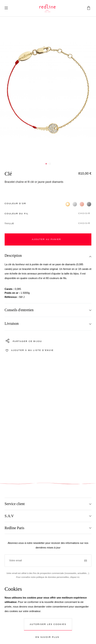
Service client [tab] (15, 504)
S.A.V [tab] (9, 516)
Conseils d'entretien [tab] (19, 310)
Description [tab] (13, 256)
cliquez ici (75, 577)
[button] (48, 214)
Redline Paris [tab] (14, 528)
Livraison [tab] (12, 323)
